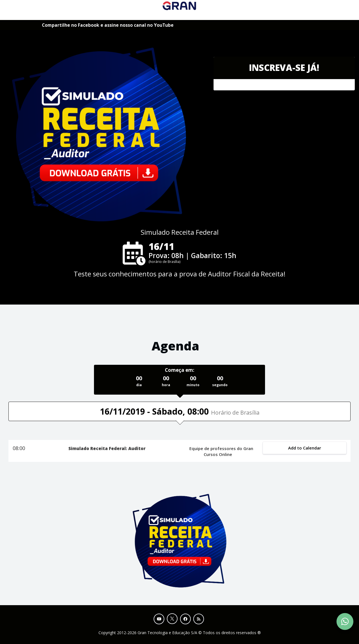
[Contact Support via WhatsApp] (345, 621)
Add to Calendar (305, 448)
